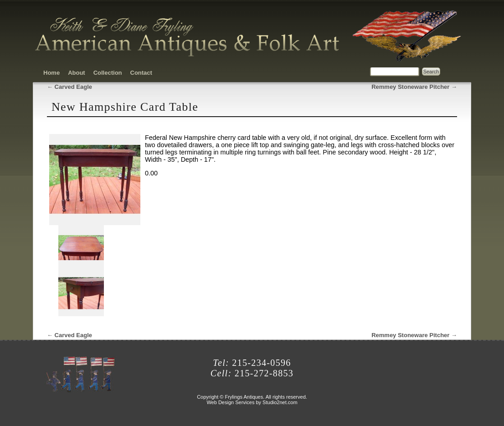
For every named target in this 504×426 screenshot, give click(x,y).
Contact (141, 73)
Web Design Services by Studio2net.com (252, 402)
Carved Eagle (69, 87)
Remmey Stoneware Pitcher (414, 87)
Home (51, 73)
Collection (108, 73)
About (77, 73)
